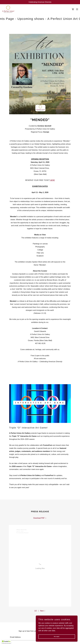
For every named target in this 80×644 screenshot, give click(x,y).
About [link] (11, 622)
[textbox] (30, 583)
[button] (77, 9)
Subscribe (62, 583)
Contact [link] (19, 622)
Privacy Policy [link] (30, 622)
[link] (8, 9)
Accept (57, 636)
